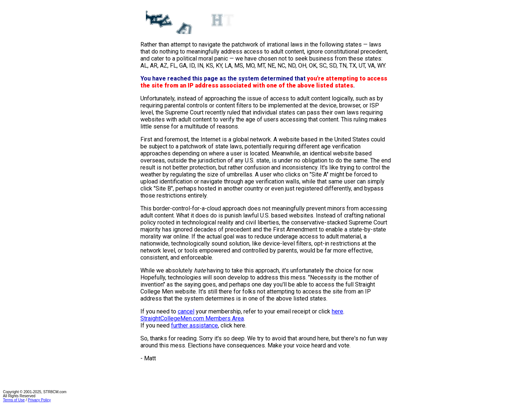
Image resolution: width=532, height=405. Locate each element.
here (337, 311)
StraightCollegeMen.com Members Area (192, 318)
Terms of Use (14, 400)
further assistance (195, 325)
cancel (186, 311)
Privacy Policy (39, 400)
